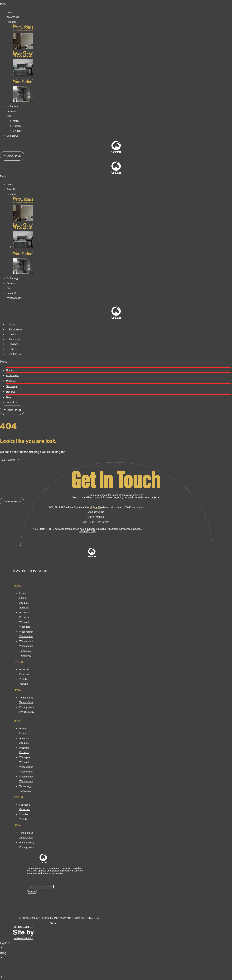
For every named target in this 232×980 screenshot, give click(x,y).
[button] (116, 4)
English (17, 126)
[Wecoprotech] (26, 646)
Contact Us (12, 136)
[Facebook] (25, 674)
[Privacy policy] (27, 712)
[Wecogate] (25, 627)
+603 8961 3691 (88, 531)
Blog (9, 116)
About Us (11, 189)
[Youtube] (24, 684)
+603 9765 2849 (96, 512)
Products (11, 22)
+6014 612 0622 (96, 517)
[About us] (24, 608)
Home (10, 12)
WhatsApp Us (14, 298)
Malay (16, 121)
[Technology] (25, 656)
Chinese (17, 131)
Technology (12, 106)
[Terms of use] (26, 702)
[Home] (23, 598)
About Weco (13, 17)
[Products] (24, 617)
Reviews (11, 111)
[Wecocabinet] (26, 637)
